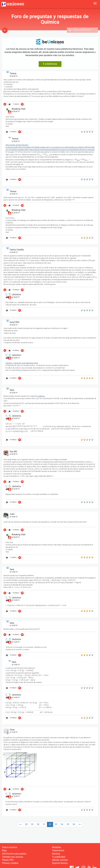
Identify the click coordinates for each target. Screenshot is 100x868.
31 (44, 824)
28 (26, 824)
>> (80, 824)
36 (74, 824)
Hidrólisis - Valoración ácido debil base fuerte (22, 363)
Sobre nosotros (10, 847)
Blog (4, 850)
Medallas (57, 847)
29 (32, 824)
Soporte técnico (60, 863)
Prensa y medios (10, 863)
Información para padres (14, 854)
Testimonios (58, 850)
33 (56, 824)
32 (50, 824)
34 (62, 824)
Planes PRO (8, 860)
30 (38, 824)
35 (68, 824)
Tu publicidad (59, 857)
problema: (41, 396)
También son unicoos (13, 857)
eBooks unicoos (60, 860)
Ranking (56, 854)
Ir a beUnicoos (50, 64)
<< (20, 824)
